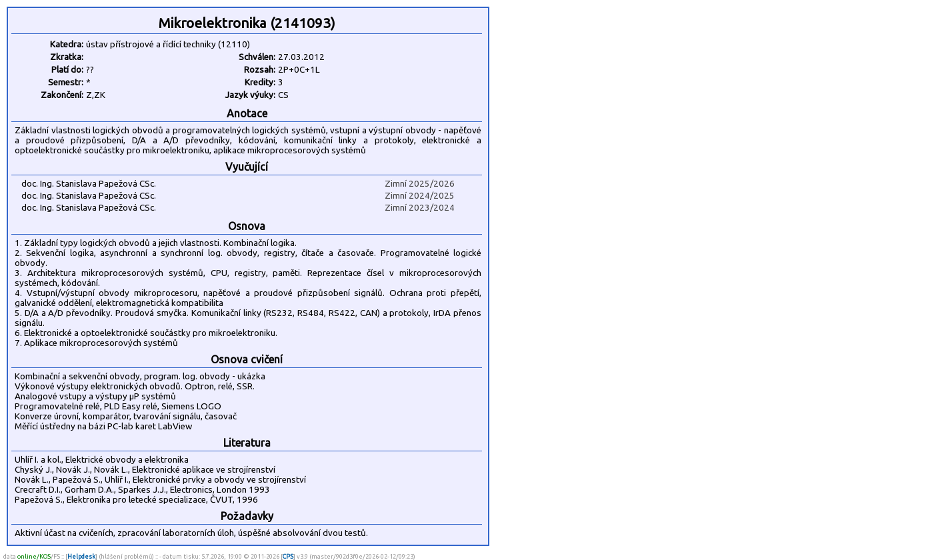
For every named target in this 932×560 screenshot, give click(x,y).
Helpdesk (81, 556)
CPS (288, 556)
